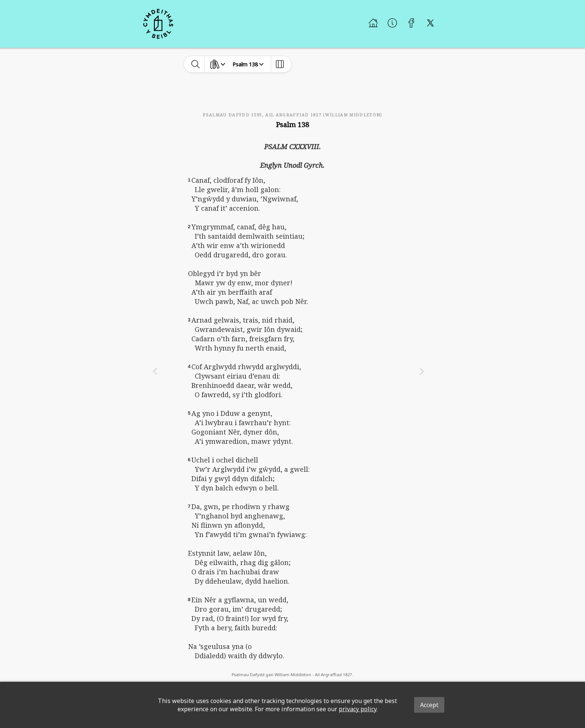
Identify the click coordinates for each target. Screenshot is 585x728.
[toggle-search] (196, 64)
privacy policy (358, 709)
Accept (429, 705)
